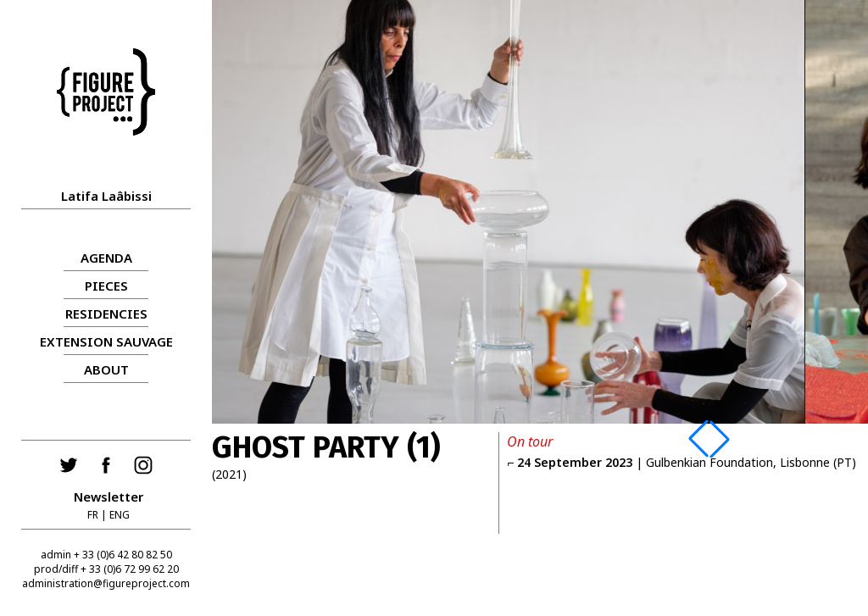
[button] (698, 439)
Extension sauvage (106, 341)
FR (93, 515)
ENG (120, 515)
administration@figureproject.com (106, 583)
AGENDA (106, 258)
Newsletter (108, 497)
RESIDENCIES (106, 314)
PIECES (106, 286)
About (106, 369)
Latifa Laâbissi (106, 196)
